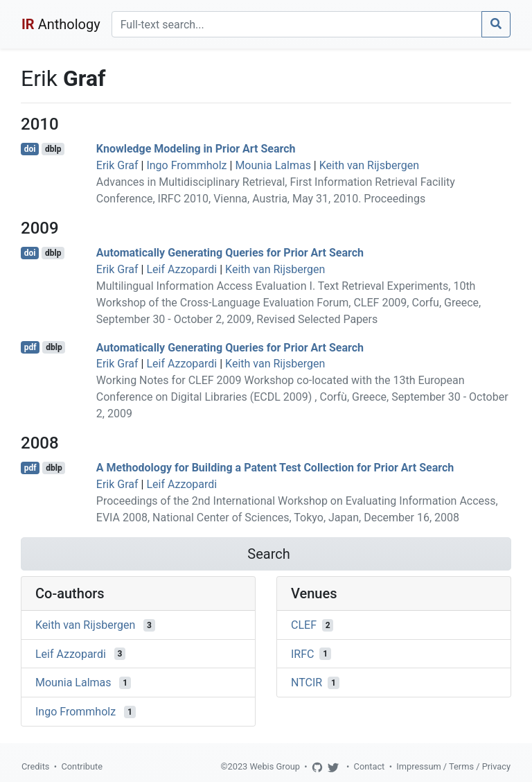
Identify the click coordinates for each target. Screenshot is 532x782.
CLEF (304, 625)
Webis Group (275, 766)
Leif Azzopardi (181, 269)
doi (30, 149)
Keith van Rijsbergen (369, 165)
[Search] (297, 24)
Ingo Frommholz (186, 165)
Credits (35, 766)
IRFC (302, 653)
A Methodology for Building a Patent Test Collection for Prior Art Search (275, 468)
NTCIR (307, 683)
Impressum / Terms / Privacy (453, 766)
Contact (370, 766)
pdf (30, 347)
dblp (53, 149)
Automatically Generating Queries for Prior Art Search (230, 253)
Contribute (82, 766)
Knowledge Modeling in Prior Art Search (196, 149)
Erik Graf (117, 165)
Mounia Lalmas (273, 165)
